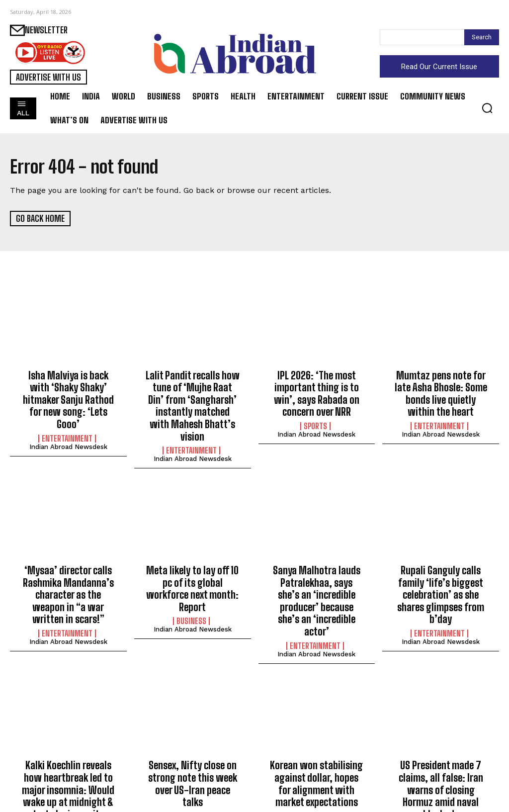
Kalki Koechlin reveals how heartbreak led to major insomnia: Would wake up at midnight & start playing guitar (68, 746)
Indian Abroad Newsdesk (68, 428)
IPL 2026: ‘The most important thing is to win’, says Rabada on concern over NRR (317, 391)
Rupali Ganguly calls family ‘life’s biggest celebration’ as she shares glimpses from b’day (441, 571)
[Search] (482, 37)
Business (191, 596)
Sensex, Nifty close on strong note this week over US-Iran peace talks (192, 736)
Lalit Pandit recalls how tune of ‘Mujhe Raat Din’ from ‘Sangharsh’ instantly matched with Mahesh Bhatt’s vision (193, 396)
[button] (487, 108)
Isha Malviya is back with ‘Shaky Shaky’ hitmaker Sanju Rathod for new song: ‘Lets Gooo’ (68, 391)
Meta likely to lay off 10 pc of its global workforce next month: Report (192, 566)
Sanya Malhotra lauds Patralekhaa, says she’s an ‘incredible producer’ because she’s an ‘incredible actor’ (317, 571)
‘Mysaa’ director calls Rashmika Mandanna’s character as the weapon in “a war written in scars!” (68, 571)
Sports (315, 420)
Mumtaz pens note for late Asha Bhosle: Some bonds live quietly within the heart (441, 391)
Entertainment (67, 420)
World (439, 771)
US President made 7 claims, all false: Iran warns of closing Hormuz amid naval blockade (441, 741)
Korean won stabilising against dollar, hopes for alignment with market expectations (316, 741)
